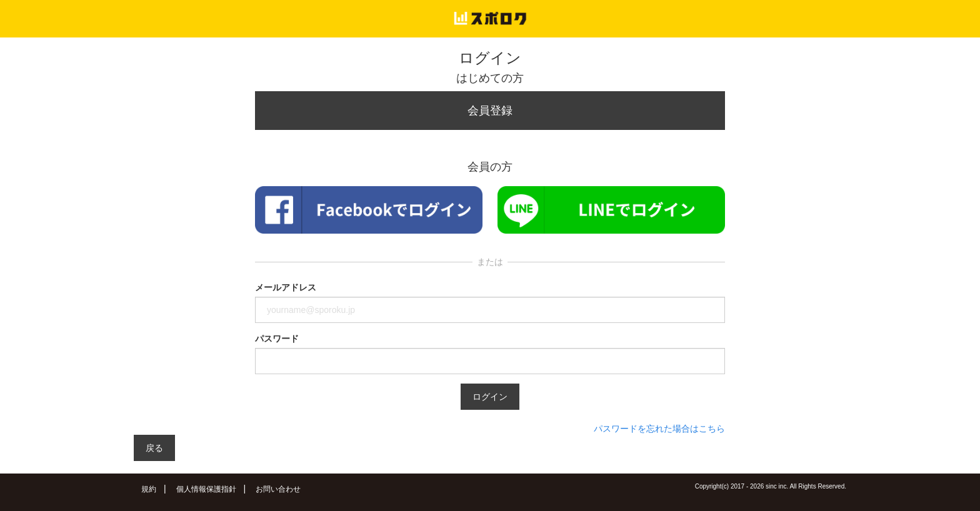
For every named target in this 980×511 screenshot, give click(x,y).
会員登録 (490, 111)
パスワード (277, 339)
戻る (154, 448)
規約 (149, 489)
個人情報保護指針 (206, 489)
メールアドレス (286, 287)
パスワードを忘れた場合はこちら (659, 429)
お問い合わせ (278, 489)
